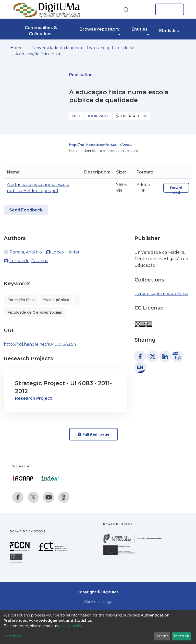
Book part (98, 116)
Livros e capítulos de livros (113, 48)
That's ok (181, 636)
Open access (134, 116)
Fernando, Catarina (29, 261)
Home (16, 48)
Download (176, 190)
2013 (76, 116)
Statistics (169, 31)
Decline (162, 636)
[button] (143, 9)
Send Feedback (26, 210)
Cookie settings (98, 602)
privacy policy (70, 626)
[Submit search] (126, 9)
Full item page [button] (94, 434)
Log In (168, 9)
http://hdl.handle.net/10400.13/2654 (100, 145)
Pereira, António (26, 252)
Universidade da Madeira (57, 48)
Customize (13, 636)
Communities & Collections (41, 31)
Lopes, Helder (66, 252)
